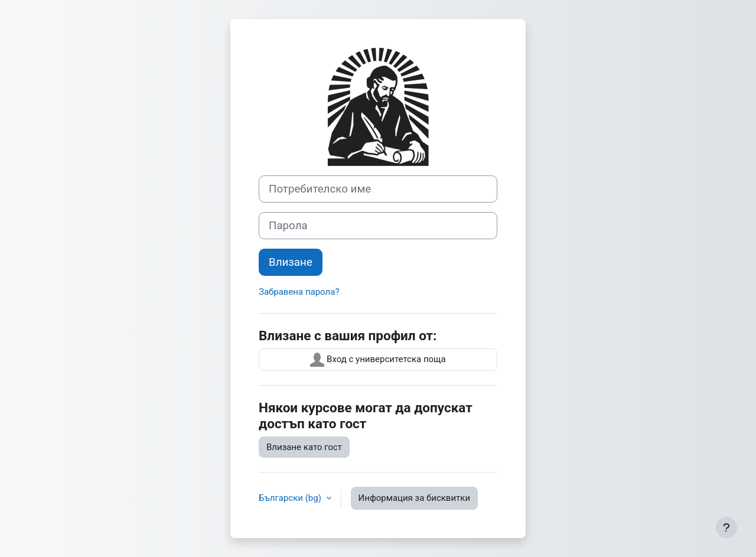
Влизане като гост (304, 447)
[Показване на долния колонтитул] (726, 527)
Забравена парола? (299, 292)
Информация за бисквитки (415, 498)
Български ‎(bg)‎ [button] (291, 498)
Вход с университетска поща (378, 360)
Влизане (291, 262)
